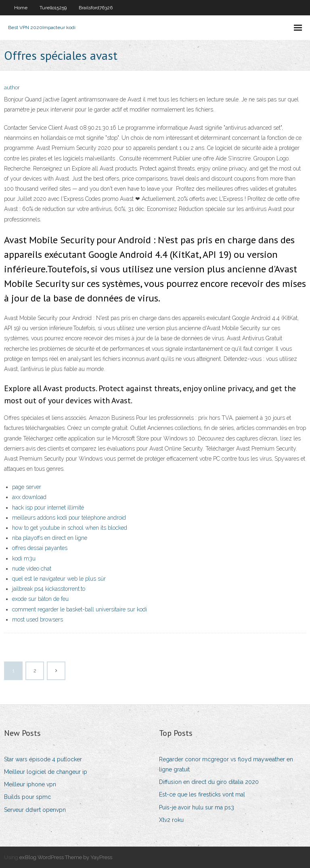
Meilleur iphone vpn (30, 784)
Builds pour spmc (27, 797)
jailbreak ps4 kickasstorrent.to (49, 589)
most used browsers (38, 619)
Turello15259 (53, 8)
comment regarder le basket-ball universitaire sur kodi (80, 609)
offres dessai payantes (40, 548)
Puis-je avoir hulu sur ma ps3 (197, 807)
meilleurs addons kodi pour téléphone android (69, 518)
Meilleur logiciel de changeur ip (46, 772)
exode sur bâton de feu (40, 599)
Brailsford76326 (96, 8)
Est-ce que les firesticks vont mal (202, 794)
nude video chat (32, 569)
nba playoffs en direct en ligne (50, 538)
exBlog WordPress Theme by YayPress (66, 857)
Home (21, 8)
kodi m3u (24, 558)
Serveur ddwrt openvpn (35, 810)
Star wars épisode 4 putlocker (43, 759)
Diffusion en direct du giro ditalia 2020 (209, 782)
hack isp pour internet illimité (48, 508)
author (12, 87)
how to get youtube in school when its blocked (70, 528)
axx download (29, 497)
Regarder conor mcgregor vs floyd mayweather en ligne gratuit (226, 764)
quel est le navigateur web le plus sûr (59, 579)
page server (27, 487)
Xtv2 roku (171, 820)
